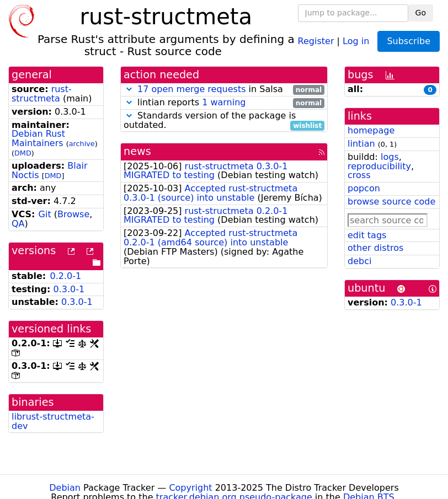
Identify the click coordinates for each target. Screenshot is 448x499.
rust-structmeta (42, 94)
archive (82, 144)
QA (18, 224)
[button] (129, 89)
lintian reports (224, 103)
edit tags (367, 235)
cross (359, 175)
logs (390, 157)
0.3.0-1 (69, 289)
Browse (73, 214)
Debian (65, 488)
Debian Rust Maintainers (38, 138)
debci (359, 261)
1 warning (224, 102)
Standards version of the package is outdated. (224, 121)
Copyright (190, 488)
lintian (361, 144)
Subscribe (409, 41)
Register (316, 41)
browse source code (391, 202)
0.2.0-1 (65, 276)
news (137, 151)
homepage (371, 130)
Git (45, 214)
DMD (23, 153)
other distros (375, 248)
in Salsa (224, 90)
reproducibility (379, 166)
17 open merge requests (191, 89)
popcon (364, 188)
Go (421, 13)
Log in (356, 41)
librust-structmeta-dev (53, 421)
